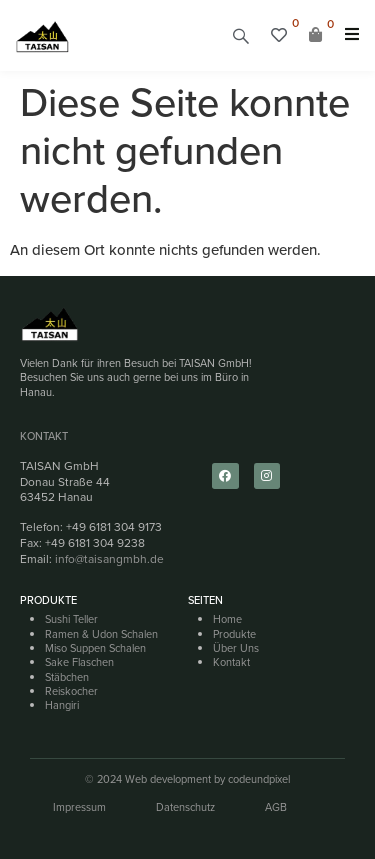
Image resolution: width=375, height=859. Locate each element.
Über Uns (236, 648)
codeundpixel (259, 779)
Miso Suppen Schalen (95, 648)
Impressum (79, 807)
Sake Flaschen (79, 662)
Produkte (234, 634)
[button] (241, 35)
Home (227, 619)
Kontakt (44, 436)
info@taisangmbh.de (109, 559)
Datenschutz (185, 807)
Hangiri (62, 705)
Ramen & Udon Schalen (101, 634)
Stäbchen (67, 677)
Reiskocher (71, 691)
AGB (276, 807)
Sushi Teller (71, 619)
